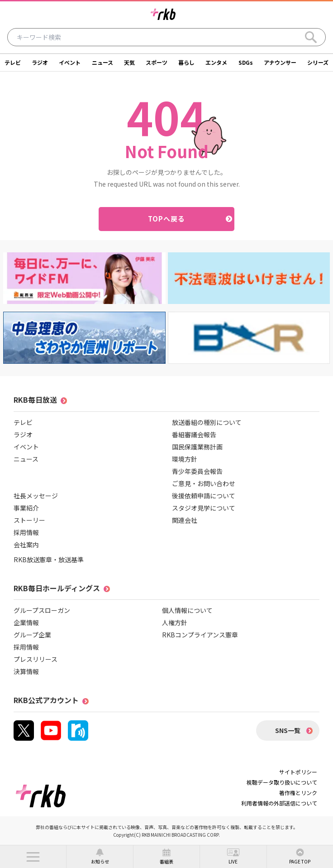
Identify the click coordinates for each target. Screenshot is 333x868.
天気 (129, 62)
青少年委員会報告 (197, 471)
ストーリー (29, 520)
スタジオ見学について (204, 508)
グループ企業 (32, 635)
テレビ (13, 62)
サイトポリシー (298, 772)
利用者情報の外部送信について (279, 803)
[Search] (311, 37)
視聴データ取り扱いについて (282, 782)
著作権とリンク (298, 793)
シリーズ (318, 62)
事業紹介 (26, 508)
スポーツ (157, 62)
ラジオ (40, 62)
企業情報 (26, 622)
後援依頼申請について (204, 496)
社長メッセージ (36, 496)
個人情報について (187, 610)
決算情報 (26, 671)
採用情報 (26, 532)
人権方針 (175, 622)
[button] (33, 857)
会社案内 (26, 545)
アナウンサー (280, 62)
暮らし (186, 62)
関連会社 (185, 520)
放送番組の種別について (207, 422)
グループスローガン (42, 610)
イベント (70, 62)
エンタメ (216, 62)
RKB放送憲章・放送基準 (49, 559)
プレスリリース (36, 659)
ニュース (102, 62)
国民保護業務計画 (197, 447)
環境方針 (185, 459)
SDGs (246, 62)
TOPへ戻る (167, 219)
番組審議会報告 (194, 434)
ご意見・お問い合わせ (204, 483)
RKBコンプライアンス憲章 (200, 635)
